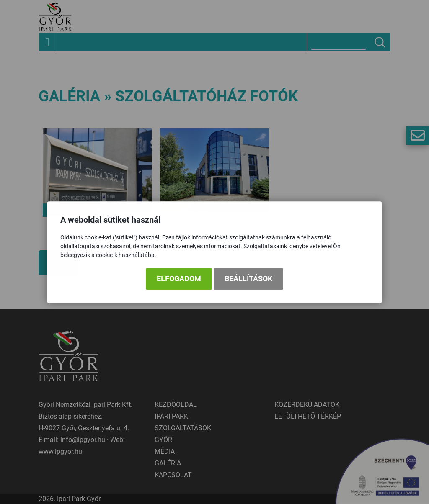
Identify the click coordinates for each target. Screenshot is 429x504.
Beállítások (248, 279)
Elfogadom (179, 279)
